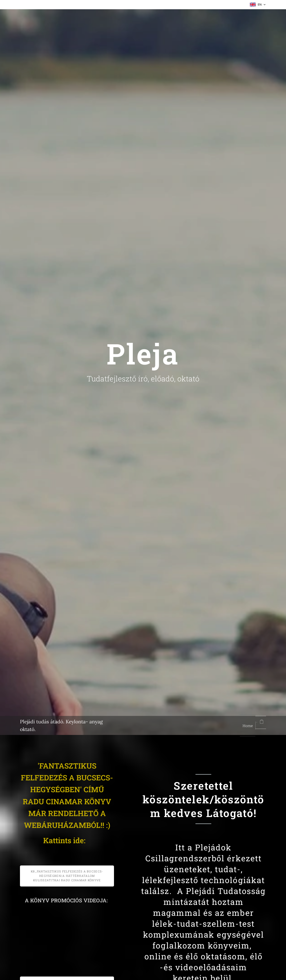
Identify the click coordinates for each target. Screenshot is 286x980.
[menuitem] (238, 725)
